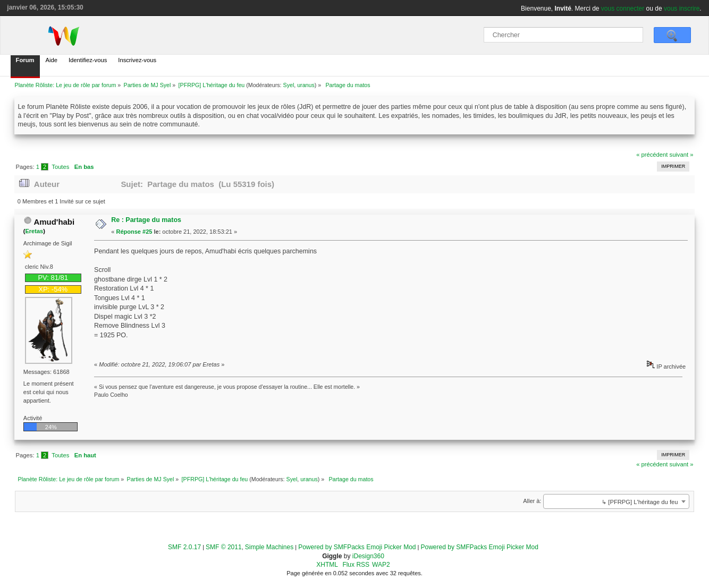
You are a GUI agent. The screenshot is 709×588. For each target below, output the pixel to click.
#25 (147, 232)
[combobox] (616, 501)
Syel (289, 85)
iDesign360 (368, 556)
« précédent (652, 155)
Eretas (34, 231)
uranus (306, 85)
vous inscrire (682, 8)
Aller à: (532, 501)
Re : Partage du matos (146, 220)
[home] (67, 36)
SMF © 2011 (224, 547)
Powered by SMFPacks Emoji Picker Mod (357, 547)
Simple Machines (269, 547)
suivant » (682, 155)
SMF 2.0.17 (184, 547)
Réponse (129, 232)
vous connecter (623, 8)
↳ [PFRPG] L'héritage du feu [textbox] (640, 502)
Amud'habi (54, 222)
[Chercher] (563, 35)
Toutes (60, 167)
